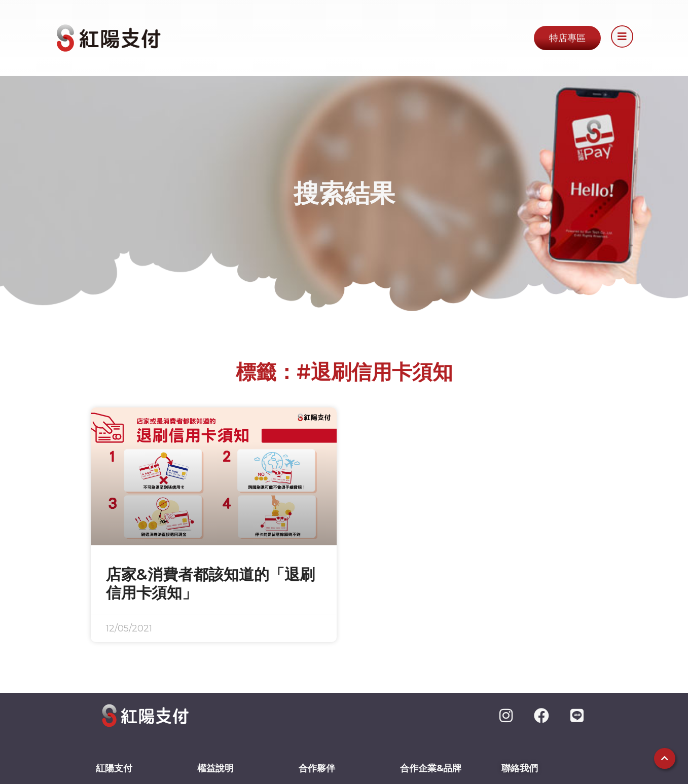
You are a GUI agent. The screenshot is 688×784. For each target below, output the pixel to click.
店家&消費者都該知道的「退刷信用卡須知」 (210, 584)
